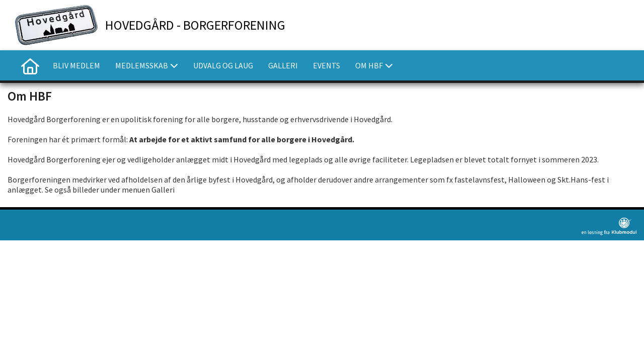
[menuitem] (30, 65)
